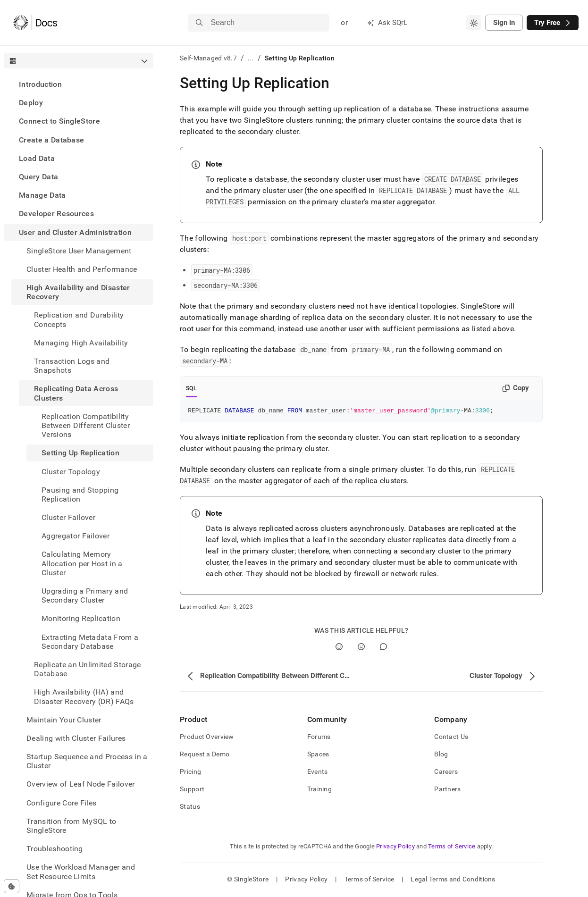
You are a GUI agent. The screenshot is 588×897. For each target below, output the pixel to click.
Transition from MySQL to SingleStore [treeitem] (71, 826)
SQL (191, 388)
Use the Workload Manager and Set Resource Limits (81, 872)
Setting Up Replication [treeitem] (80, 453)
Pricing (190, 773)
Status (190, 808)
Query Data (38, 177)
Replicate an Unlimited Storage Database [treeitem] (88, 669)
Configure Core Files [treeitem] (61, 803)
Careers (446, 773)
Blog (441, 755)
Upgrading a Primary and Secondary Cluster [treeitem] (85, 595)
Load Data (37, 158)
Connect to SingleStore (59, 121)
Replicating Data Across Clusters (76, 393)
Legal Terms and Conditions (453, 880)
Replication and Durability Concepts (79, 319)
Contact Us (451, 738)
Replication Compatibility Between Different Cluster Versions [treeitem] (86, 425)
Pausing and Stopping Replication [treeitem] (80, 495)
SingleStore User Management (79, 251)
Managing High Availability (81, 343)
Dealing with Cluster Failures (76, 738)
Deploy (31, 103)
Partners (447, 790)
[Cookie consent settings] (12, 886)
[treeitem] (79, 84)
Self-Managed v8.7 (208, 58)
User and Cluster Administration (75, 232)
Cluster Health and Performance (82, 269)
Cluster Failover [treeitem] (68, 517)
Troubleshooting (55, 849)
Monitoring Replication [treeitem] (81, 618)
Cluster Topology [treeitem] (71, 472)
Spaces (318, 755)
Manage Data (42, 195)
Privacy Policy (395, 848)
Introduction (40, 84)
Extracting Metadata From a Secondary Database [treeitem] (90, 642)
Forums (319, 738)
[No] (361, 648)
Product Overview (207, 738)
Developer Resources (56, 214)
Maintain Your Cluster (64, 720)
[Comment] (383, 648)
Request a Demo (205, 755)
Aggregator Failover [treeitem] (76, 536)
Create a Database (51, 140)
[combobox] (474, 23)
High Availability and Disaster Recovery (78, 292)
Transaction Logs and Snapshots (72, 366)
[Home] (35, 23)
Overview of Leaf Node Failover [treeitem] (81, 784)
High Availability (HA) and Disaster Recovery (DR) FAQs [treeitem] (84, 696)
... (251, 58)
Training (319, 790)
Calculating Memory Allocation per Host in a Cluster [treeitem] (82, 563)
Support (192, 790)
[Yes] (339, 648)
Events (318, 773)
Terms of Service (452, 848)
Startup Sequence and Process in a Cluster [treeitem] (87, 761)
